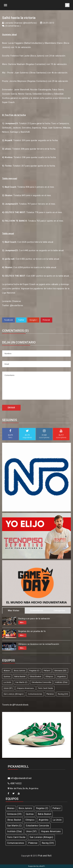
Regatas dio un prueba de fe (32, 631)
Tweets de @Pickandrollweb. (16, 705)
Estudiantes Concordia (41, 682)
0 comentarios (13, 26)
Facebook (9, 320)
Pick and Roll (45, 856)
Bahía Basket (20, 676)
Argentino (62, 676)
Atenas (7, 671)
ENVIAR (11, 408)
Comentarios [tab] (36, 611)
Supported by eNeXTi (36, 866)
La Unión (7, 682)
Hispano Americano (25, 688)
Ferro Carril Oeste (45, 688)
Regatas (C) (34, 671)
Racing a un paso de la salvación (34, 619)
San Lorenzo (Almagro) (14, 694)
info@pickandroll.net (20, 778)
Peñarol (47, 671)
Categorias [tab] (59, 611)
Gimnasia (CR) (60, 671)
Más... (22, 622)
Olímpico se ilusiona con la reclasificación (39, 644)
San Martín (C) (21, 682)
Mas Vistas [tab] (14, 611)
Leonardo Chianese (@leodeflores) (21, 23)
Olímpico (49, 676)
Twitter (21, 320)
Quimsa (7, 676)
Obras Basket (35, 676)
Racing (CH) (63, 694)
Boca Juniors (20, 671)
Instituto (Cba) (61, 682)
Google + (33, 320)
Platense (50, 694)
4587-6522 (15, 783)
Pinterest (46, 320)
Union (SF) (8, 688)
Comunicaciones (35, 694)
